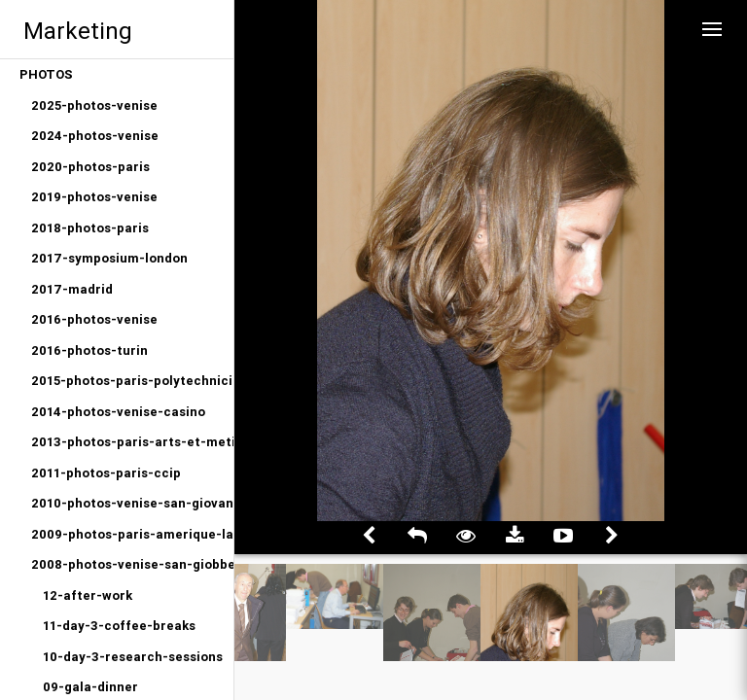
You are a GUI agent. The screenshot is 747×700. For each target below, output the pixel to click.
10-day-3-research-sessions (133, 657)
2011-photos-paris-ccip (106, 473)
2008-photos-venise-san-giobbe (132, 564)
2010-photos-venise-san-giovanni (132, 503)
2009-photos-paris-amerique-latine (132, 534)
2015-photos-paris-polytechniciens (132, 381)
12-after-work (88, 595)
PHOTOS (46, 74)
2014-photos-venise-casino (118, 412)
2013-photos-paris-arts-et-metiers (132, 442)
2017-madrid (72, 289)
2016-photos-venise (94, 319)
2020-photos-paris (90, 167)
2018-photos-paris (90, 228)
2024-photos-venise (95, 136)
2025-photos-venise (94, 105)
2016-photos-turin (89, 350)
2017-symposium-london (109, 258)
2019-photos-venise (94, 197)
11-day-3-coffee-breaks (119, 626)
